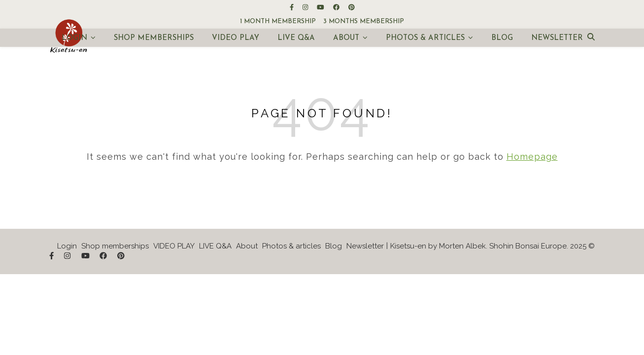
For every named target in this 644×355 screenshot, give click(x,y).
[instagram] (306, 7)
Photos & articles (425, 38)
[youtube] (321, 7)
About (346, 38)
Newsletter (557, 38)
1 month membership (278, 21)
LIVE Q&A (296, 38)
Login (74, 38)
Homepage (532, 157)
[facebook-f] (292, 7)
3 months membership (364, 21)
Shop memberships (154, 38)
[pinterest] (352, 7)
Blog (502, 38)
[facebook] (337, 7)
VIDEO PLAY (236, 38)
